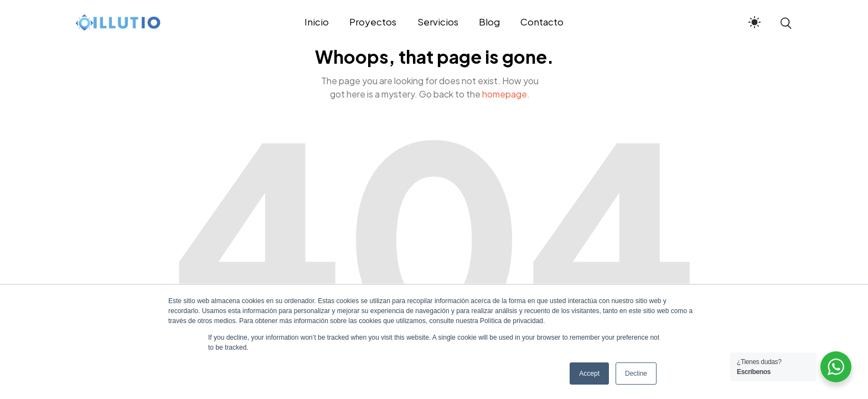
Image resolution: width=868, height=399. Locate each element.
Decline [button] (636, 374)
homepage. (506, 94)
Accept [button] (589, 374)
